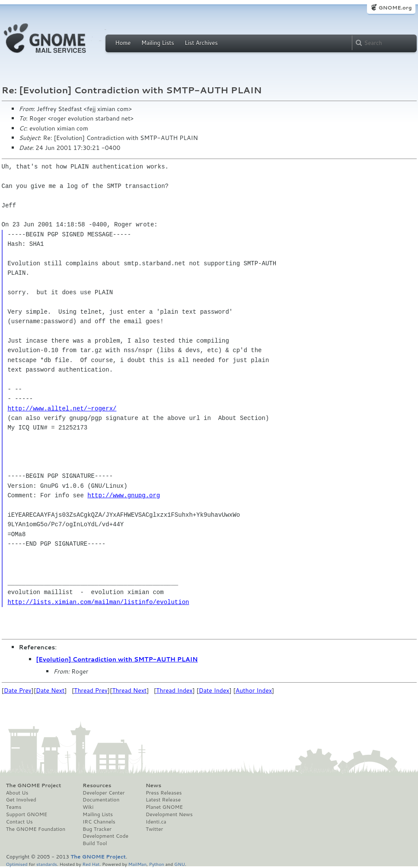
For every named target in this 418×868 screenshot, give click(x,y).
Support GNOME (27, 814)
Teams (14, 807)
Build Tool (95, 843)
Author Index (254, 690)
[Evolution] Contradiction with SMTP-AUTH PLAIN (117, 659)
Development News (169, 814)
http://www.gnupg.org (124, 495)
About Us (17, 793)
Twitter (154, 829)
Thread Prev (91, 690)
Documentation (101, 800)
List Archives (201, 43)
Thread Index (174, 690)
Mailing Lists (158, 43)
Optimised (17, 864)
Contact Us (19, 822)
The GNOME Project (34, 785)
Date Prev (18, 690)
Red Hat (91, 864)
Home (123, 43)
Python (157, 864)
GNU (180, 864)
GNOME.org (395, 8)
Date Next (50, 690)
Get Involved (21, 800)
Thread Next (129, 690)
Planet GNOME (164, 807)
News (153, 785)
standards (47, 864)
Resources (97, 785)
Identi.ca (156, 822)
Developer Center (104, 793)
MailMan (137, 864)
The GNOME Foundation (36, 829)
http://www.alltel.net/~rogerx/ (62, 409)
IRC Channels (99, 822)
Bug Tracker (97, 829)
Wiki (88, 807)
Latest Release (163, 800)
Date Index (214, 690)
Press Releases (164, 793)
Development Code (105, 836)
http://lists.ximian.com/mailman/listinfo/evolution (98, 602)
